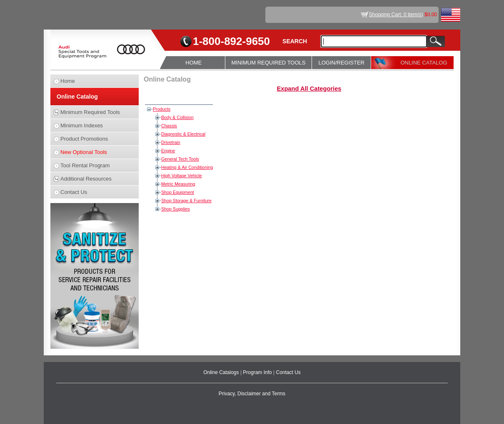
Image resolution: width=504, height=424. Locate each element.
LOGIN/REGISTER (341, 63)
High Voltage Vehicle (182, 176)
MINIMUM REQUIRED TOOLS (269, 63)
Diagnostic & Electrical (183, 134)
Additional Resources (86, 179)
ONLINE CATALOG (424, 63)
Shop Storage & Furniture (186, 201)
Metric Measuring (178, 184)
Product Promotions (84, 139)
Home (68, 81)
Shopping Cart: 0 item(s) (396, 15)
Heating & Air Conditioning (187, 167)
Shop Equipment (178, 192)
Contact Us (74, 192)
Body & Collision (177, 117)
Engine (168, 151)
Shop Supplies (176, 209)
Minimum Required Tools (90, 112)
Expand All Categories (309, 89)
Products (162, 109)
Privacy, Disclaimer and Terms (252, 394)
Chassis (169, 126)
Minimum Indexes (82, 125)
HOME (193, 63)
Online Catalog (77, 97)
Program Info (258, 372)
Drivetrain (171, 142)
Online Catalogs (222, 372)
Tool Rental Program (85, 165)
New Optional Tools (84, 152)
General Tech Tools (180, 159)
